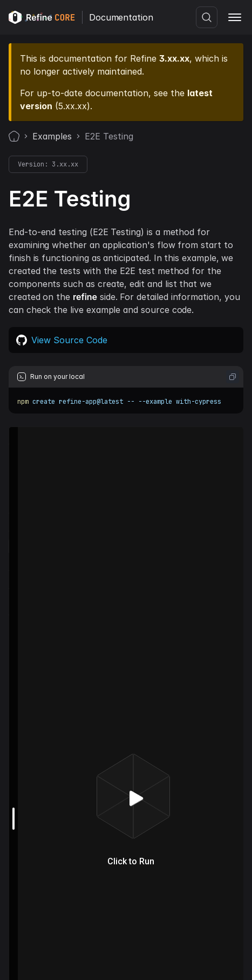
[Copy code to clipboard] (233, 377)
